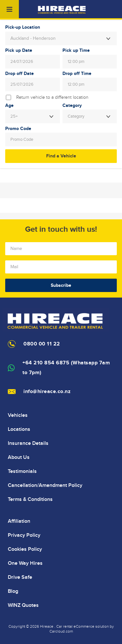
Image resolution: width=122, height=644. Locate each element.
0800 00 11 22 (42, 344)
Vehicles (18, 415)
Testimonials (22, 471)
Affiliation (19, 521)
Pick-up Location (23, 27)
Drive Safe (20, 577)
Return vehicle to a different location (52, 97)
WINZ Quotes (23, 605)
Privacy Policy (24, 535)
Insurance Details (28, 443)
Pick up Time (76, 51)
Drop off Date (20, 74)
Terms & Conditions (30, 499)
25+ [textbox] (14, 116)
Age (9, 106)
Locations (19, 429)
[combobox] (61, 38)
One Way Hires (25, 563)
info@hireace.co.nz (47, 392)
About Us (19, 457)
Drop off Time (77, 74)
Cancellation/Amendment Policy (45, 485)
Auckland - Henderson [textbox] (33, 38)
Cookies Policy (25, 549)
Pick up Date (19, 51)
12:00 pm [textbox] (76, 62)
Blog (13, 591)
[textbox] (90, 116)
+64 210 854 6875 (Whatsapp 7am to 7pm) (66, 368)
